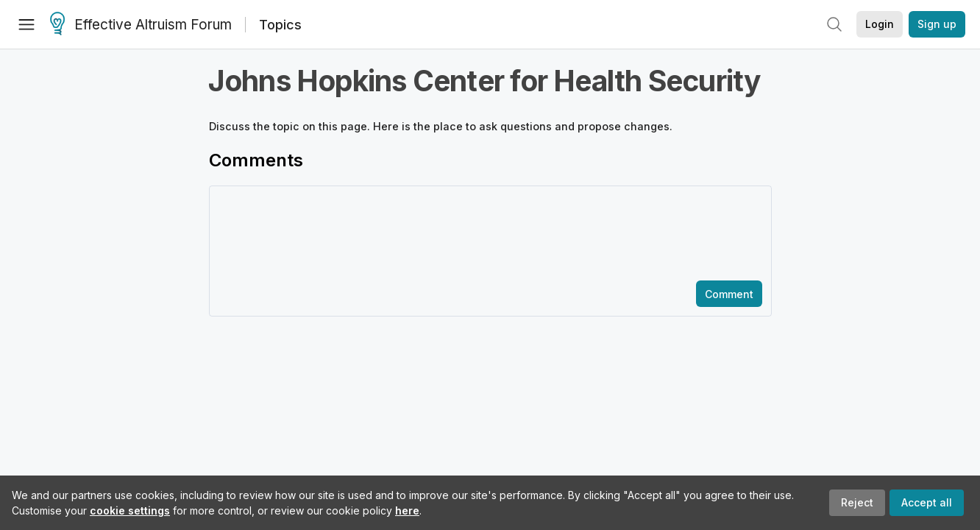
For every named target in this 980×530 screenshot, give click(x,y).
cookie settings (130, 510)
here (407, 510)
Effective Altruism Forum (141, 25)
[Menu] (26, 24)
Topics (280, 25)
